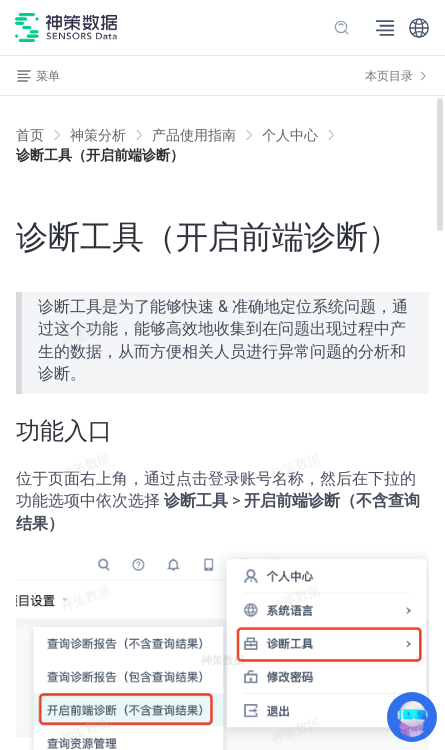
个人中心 (290, 135)
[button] (419, 28)
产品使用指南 (194, 135)
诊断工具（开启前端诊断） (100, 155)
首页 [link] (30, 135)
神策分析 (98, 135)
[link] (98, 135)
